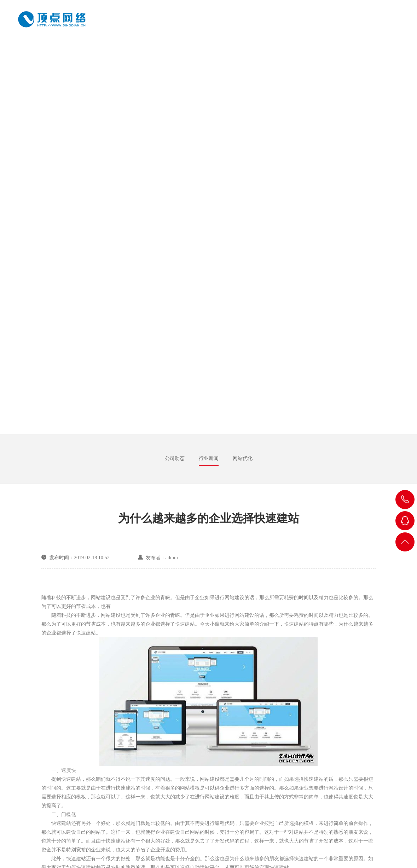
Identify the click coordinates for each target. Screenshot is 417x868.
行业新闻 (209, 458)
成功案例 (244, 23)
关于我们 (208, 23)
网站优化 (243, 458)
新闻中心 (353, 23)
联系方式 (390, 23)
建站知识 (317, 23)
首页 (176, 23)
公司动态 (175, 458)
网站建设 (280, 23)
